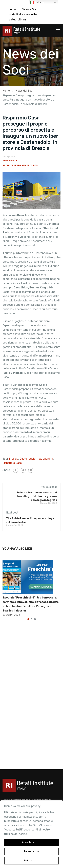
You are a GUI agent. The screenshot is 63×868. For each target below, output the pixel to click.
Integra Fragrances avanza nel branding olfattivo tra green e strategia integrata (37, 496)
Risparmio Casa (12, 463)
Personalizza (32, 852)
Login (12, 9)
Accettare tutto (32, 842)
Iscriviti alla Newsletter (23, 14)
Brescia (13, 459)
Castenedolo (27, 459)
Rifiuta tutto (32, 861)
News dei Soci (10, 161)
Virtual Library (18, 20)
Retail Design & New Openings (20, 165)
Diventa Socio (30, 9)
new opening (45, 459)
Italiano (37, 3)
